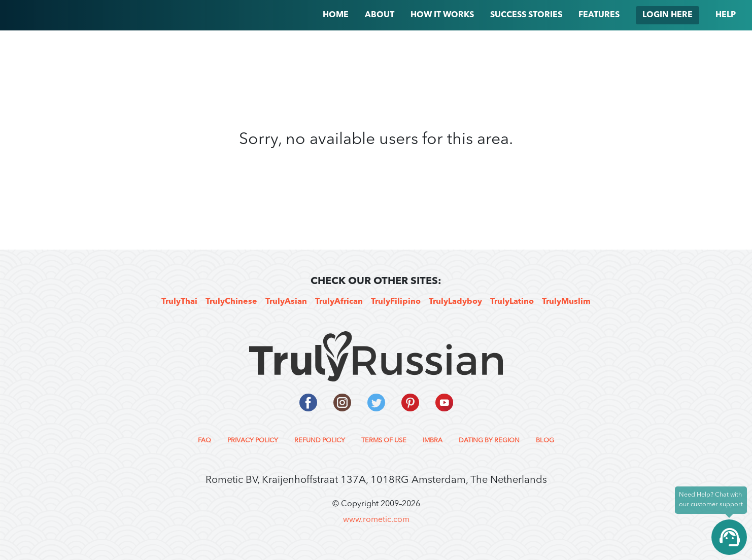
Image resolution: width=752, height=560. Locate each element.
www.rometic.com (376, 520)
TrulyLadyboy (455, 302)
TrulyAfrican (339, 302)
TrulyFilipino (396, 302)
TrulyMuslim (566, 302)
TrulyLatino (512, 302)
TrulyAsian (286, 302)
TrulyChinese (231, 302)
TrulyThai (179, 302)
